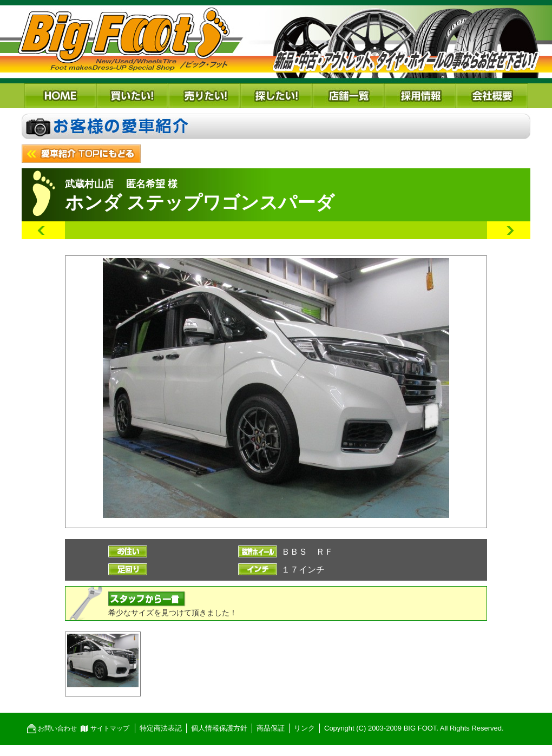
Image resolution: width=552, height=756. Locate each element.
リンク (304, 728)
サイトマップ (110, 728)
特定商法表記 (161, 728)
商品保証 (271, 728)
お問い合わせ (57, 728)
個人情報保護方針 (219, 728)
